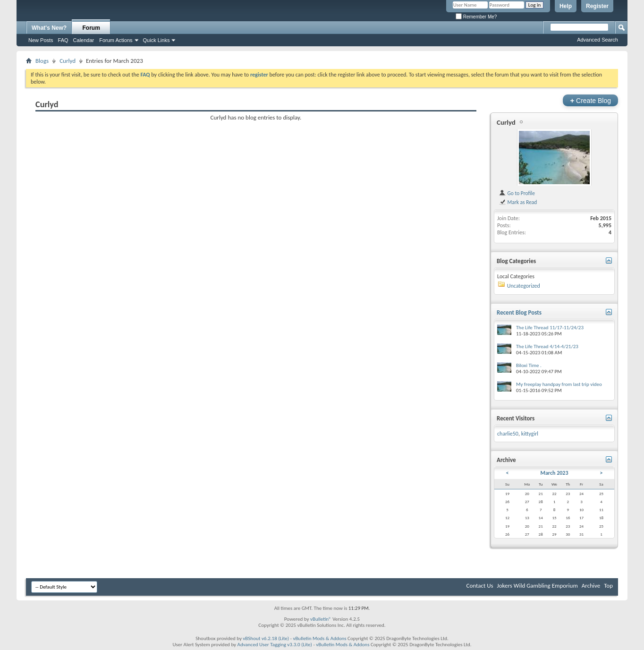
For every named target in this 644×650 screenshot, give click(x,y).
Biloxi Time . (529, 365)
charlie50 (508, 434)
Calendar (84, 40)
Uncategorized (524, 286)
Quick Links (157, 40)
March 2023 (554, 473)
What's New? (49, 28)
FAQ (63, 40)
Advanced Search (597, 40)
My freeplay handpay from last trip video (559, 384)
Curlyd (68, 61)
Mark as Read (518, 202)
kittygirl (530, 434)
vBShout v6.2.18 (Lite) (266, 638)
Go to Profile (517, 193)
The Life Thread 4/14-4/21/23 (547, 346)
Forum (91, 28)
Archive (591, 586)
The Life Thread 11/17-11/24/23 (550, 328)
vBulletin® (321, 619)
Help (566, 6)
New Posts (41, 40)
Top (608, 586)
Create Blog (590, 100)
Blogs (42, 61)
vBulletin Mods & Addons (319, 638)
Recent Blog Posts (519, 312)
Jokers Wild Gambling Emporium (538, 586)
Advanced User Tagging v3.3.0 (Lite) (275, 645)
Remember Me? (476, 17)
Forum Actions (116, 40)
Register (597, 6)
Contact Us (479, 586)
